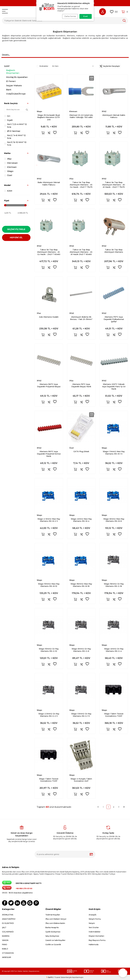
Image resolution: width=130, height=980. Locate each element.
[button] (123, 973)
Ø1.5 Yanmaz (12, 131)
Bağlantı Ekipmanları (13, 72)
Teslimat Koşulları (53, 915)
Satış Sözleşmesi (52, 936)
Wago (9, 171)
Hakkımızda (94, 945)
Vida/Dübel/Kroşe (16, 94)
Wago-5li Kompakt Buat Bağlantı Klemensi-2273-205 (49, 117)
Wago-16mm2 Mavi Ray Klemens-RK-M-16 (81, 585)
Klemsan (10, 167)
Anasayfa (92, 915)
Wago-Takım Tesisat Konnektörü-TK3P (49, 780)
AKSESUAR (7, 957)
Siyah (8, 120)
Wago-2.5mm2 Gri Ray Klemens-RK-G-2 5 (49, 715)
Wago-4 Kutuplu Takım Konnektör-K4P (81, 780)
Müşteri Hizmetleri (96, 936)
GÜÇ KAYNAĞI (8, 932)
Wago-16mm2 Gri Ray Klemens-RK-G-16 (114, 585)
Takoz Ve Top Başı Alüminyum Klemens (114, 251)
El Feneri (11, 81)
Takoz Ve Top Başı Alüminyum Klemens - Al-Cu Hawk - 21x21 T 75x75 (81, 185)
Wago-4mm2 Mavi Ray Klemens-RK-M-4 (81, 520)
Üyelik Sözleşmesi (53, 932)
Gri (7, 116)
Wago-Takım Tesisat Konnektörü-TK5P (114, 715)
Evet (86, 16)
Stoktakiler (42, 66)
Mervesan (11, 163)
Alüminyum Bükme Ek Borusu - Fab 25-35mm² (81, 318)
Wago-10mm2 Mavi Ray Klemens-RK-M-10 (49, 585)
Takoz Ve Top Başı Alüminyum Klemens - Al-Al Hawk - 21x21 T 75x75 (114, 185)
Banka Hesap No (52, 927)
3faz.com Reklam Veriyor (56, 919)
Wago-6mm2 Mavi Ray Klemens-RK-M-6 (114, 520)
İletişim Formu (95, 919)
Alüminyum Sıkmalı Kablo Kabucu (114, 116)
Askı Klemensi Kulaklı (49, 317)
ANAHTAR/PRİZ (9, 919)
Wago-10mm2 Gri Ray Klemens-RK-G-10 (49, 650)
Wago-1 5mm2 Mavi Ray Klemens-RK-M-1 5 (114, 453)
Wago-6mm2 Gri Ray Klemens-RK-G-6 (81, 650)
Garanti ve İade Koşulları (55, 940)
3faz (8, 159)
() (114, 12)
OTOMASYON (8, 953)
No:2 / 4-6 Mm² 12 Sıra (15, 137)
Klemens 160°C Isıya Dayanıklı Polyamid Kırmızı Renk (49, 454)
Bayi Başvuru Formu (97, 940)
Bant (9, 90)
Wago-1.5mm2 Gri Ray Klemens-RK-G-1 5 (81, 715)
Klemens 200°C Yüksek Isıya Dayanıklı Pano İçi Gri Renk (114, 386)
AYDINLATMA (8, 915)
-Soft (49, 977)
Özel (8, 175)
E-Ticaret (56, 977)
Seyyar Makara (14, 85)
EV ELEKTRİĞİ (8, 923)
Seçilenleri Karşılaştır (110, 66)
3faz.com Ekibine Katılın (55, 923)
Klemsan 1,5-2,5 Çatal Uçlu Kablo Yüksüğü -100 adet (81, 116)
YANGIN (5, 940)
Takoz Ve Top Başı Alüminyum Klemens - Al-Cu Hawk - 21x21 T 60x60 (49, 252)
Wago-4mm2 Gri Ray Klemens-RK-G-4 (114, 650)
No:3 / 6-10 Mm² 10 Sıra (15, 144)
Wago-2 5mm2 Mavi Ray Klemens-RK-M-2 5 (49, 520)
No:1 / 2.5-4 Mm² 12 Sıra (15, 126)
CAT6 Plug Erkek (81, 451)
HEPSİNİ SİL (16, 238)
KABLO (5, 949)
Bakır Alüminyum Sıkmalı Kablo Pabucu (49, 183)
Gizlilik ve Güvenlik (53, 945)
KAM (8, 191)
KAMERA (6, 936)
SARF (7, 66)
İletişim (92, 923)
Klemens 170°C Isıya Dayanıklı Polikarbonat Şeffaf (114, 319)
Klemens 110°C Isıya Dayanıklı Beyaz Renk (81, 385)
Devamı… (6, 55)
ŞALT (4, 927)
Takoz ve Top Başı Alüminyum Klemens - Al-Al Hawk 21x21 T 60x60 (81, 252)
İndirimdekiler (95, 932)
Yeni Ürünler (94, 927)
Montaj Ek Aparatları (17, 77)
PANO (5, 945)
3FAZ (104, 111)
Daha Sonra (70, 16)
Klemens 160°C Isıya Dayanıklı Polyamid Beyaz (49, 385)
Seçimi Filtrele (16, 229)
